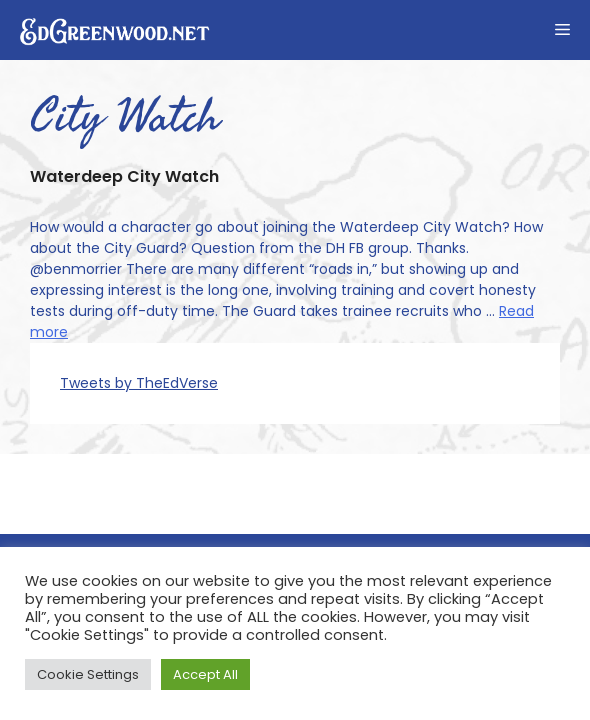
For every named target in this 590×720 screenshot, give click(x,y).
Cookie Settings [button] (88, 674)
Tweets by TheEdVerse (139, 383)
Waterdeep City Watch (124, 176)
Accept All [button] (205, 674)
